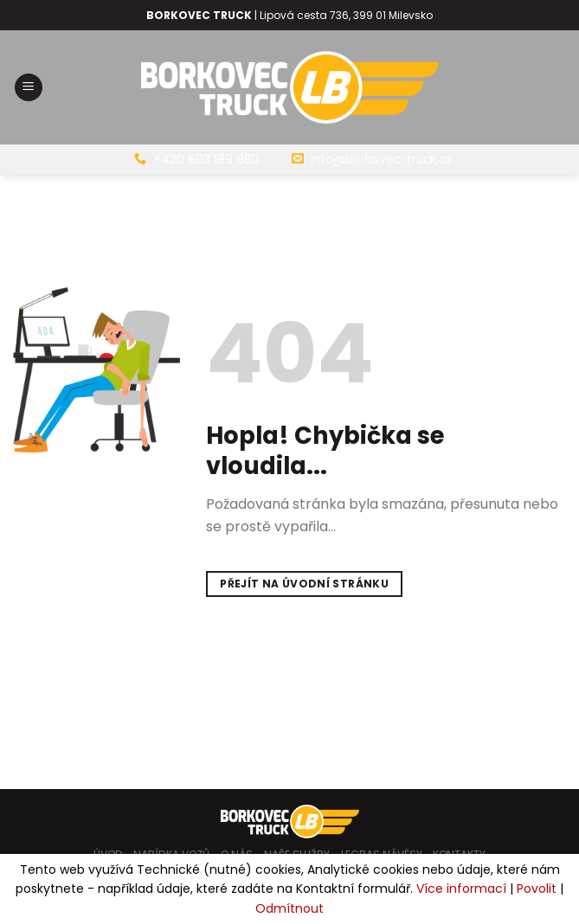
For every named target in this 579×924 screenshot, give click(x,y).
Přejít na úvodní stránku (304, 584)
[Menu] (29, 88)
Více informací (461, 889)
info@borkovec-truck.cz (381, 160)
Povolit (537, 889)
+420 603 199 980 (206, 160)
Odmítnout (289, 908)
